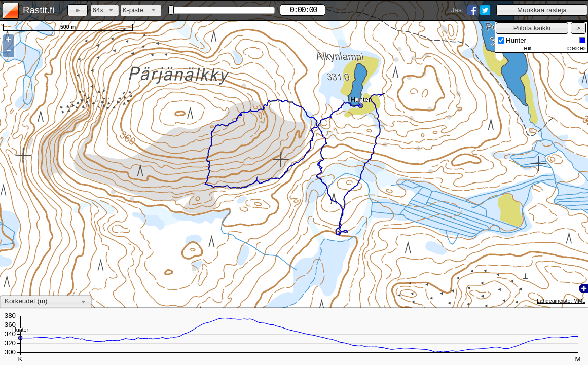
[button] (542, 10)
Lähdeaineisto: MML (561, 301)
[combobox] (105, 10)
